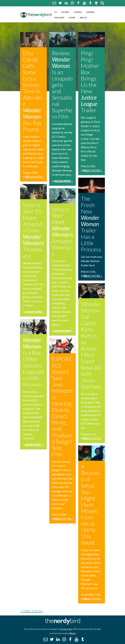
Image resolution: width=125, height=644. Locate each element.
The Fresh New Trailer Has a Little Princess (91, 224)
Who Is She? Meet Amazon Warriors (62, 231)
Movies (65, 12)
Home (72, 18)
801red (73, 633)
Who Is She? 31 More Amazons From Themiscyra (33, 230)
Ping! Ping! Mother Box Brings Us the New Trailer (90, 82)
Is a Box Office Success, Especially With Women (33, 362)
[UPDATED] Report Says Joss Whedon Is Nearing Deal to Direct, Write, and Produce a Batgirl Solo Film (62, 407)
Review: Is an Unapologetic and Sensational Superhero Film (62, 85)
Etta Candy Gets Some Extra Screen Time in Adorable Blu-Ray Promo (32, 91)
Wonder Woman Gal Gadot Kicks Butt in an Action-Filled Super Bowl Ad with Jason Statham (91, 345)
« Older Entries (31, 611)
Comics (78, 12)
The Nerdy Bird (66, 629)
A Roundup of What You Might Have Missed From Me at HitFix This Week (90, 505)
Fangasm (59, 18)
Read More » (35, 177)
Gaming (90, 12)
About (83, 18)
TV (56, 12)
